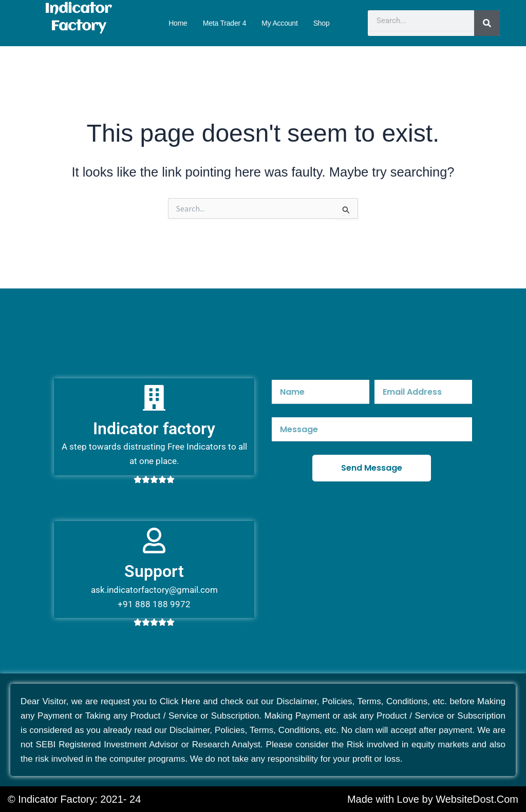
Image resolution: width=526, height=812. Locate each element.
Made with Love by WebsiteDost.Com (433, 799)
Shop (322, 23)
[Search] (487, 23)
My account (279, 23)
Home (178, 23)
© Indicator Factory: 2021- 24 (74, 799)
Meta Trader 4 (225, 23)
